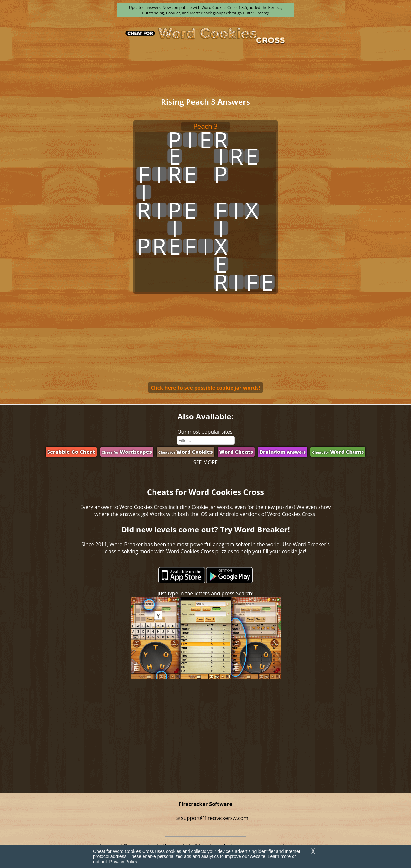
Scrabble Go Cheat (71, 452)
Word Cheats (236, 452)
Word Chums (338, 452)
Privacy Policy (123, 862)
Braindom (283, 452)
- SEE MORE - (206, 462)
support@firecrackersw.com (215, 818)
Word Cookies (186, 452)
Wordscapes (127, 452)
